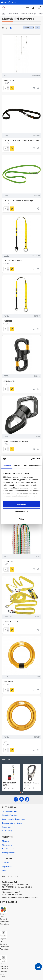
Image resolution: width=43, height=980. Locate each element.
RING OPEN (8, 682)
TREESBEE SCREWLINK (13, 261)
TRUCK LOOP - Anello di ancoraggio (18, 201)
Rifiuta (22, 519)
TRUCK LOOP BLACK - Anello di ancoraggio (21, 140)
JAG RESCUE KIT (9, 783)
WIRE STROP (9, 80)
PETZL (6, 75)
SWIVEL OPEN (9, 381)
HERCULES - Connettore (32, 783)
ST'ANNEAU (8, 561)
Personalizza (22, 511)
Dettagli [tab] (17, 465)
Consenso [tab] (7, 465)
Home (4, 14)
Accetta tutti (22, 504)
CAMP (6, 136)
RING (5, 742)
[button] (21, 792)
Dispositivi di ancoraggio (29, 14)
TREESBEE (8, 321)
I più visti (6, 759)
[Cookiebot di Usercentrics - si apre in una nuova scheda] (31, 459)
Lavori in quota (13, 14)
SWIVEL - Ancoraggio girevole (16, 441)
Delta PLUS (8, 617)
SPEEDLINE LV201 (11, 622)
